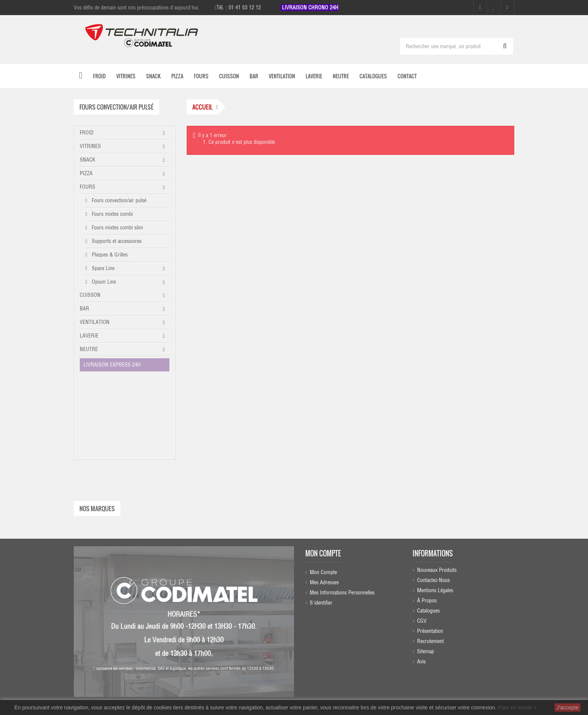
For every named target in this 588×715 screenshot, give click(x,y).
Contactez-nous (433, 500)
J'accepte (567, 707)
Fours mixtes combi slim (117, 228)
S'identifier (321, 521)
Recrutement (430, 561)
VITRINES (90, 146)
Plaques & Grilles (109, 255)
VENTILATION (95, 322)
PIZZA (86, 173)
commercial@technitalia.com (467, 679)
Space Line (102, 268)
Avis (421, 582)
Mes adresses (324, 500)
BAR (85, 309)
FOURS (88, 187)
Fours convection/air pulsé (118, 200)
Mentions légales (435, 510)
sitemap (426, 571)
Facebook (330, 628)
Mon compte (323, 471)
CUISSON (90, 295)
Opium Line (103, 282)
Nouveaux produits (437, 490)
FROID (87, 133)
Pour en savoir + (517, 707)
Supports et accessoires (116, 241)
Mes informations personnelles (342, 510)
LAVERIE (89, 336)
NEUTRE (89, 349)
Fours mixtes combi (112, 214)
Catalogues (428, 531)
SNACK (88, 160)
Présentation (430, 551)
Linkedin (332, 658)
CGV (422, 541)
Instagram (331, 643)
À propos (427, 521)
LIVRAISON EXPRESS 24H (112, 365)
